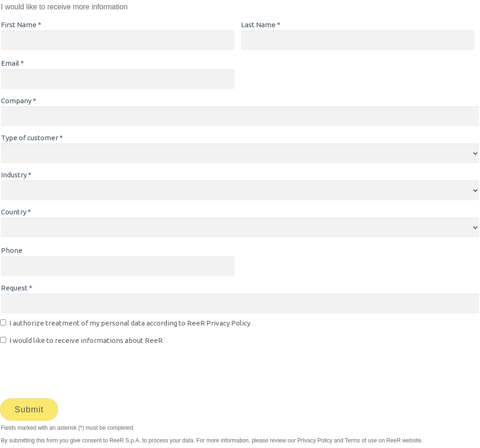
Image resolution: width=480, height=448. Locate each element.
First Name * (21, 25)
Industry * (16, 175)
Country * (16, 212)
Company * (19, 101)
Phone (12, 250)
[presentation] (71, 370)
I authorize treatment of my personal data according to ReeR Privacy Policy (130, 323)
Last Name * (261, 25)
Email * (12, 63)
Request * (17, 288)
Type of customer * (32, 138)
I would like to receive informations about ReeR (86, 340)
